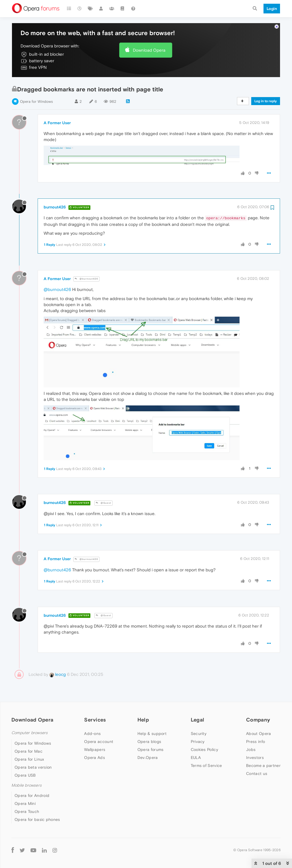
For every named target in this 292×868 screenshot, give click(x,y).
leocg (58, 674)
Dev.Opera (148, 758)
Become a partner (263, 765)
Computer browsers (30, 733)
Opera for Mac (29, 751)
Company (258, 720)
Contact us (257, 773)
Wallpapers (95, 750)
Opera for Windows (36, 102)
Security (199, 734)
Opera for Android (32, 795)
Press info (255, 742)
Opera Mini (25, 803)
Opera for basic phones (37, 819)
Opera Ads (95, 758)
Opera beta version (33, 767)
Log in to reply (266, 101)
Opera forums (151, 750)
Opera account (99, 742)
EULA (196, 758)
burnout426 (55, 207)
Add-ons (92, 734)
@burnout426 (86, 279)
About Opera (258, 734)
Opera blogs (149, 742)
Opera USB (25, 775)
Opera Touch (27, 811)
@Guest (104, 503)
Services (95, 720)
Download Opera (149, 50)
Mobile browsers (27, 785)
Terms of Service (206, 765)
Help (143, 720)
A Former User (57, 123)
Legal (198, 720)
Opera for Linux (29, 759)
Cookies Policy (204, 750)
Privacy (198, 742)
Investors (255, 758)
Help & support (152, 734)
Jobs (251, 750)
